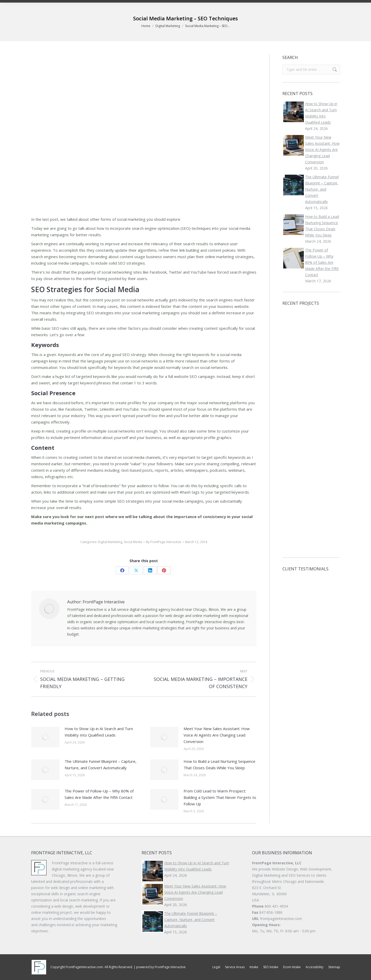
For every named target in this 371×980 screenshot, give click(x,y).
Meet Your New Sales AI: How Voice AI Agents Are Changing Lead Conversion (217, 735)
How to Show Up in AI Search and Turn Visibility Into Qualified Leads (99, 732)
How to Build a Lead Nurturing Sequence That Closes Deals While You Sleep (219, 764)
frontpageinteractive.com (281, 919)
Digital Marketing (110, 542)
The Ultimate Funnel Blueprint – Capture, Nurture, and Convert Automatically (101, 764)
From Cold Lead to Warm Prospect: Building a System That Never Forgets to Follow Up (220, 797)
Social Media (133, 542)
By (164, 542)
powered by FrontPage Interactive (161, 967)
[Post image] (45, 737)
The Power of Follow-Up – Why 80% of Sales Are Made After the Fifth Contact (99, 794)
